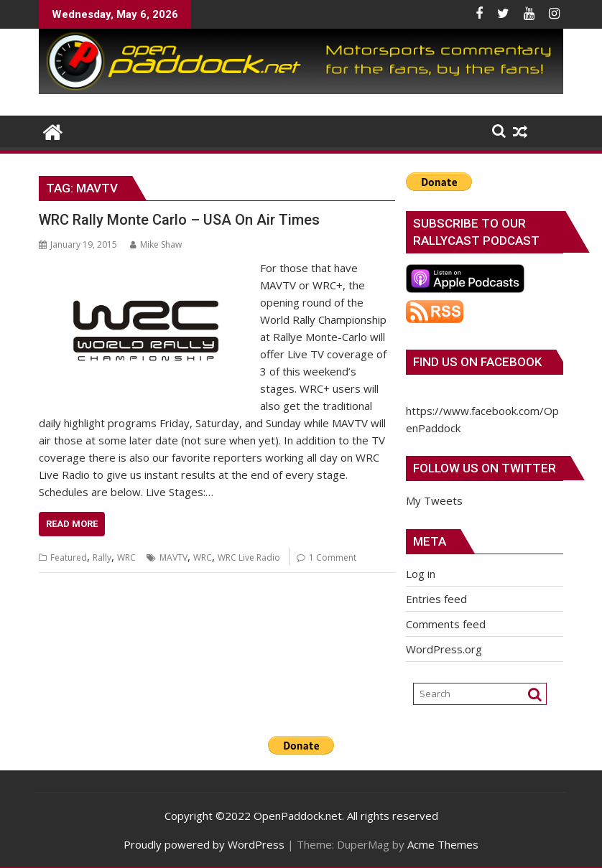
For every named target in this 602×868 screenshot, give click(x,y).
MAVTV (173, 557)
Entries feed (436, 599)
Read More (72, 524)
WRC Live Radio (249, 557)
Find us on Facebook (477, 362)
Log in (421, 574)
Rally (102, 557)
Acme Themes (443, 844)
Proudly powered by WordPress (204, 844)
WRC (126, 557)
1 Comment (333, 557)
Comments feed (446, 624)
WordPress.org (444, 649)
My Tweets (434, 500)
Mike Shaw (156, 244)
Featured (69, 557)
